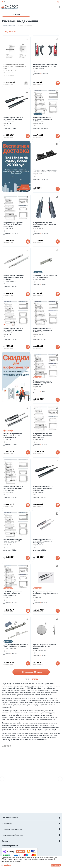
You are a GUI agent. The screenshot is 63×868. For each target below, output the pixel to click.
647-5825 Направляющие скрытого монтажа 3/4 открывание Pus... (13, 594)
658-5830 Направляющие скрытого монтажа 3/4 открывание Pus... (13, 436)
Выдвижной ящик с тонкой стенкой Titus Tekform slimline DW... (15, 66)
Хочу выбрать (6, 865)
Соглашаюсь (56, 865)
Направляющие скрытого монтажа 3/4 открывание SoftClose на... (13, 119)
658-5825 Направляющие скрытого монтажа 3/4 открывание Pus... (13, 541)
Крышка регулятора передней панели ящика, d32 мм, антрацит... (45, 646)
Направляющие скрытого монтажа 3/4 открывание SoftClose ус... (13, 225)
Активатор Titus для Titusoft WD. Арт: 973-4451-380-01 (46, 276)
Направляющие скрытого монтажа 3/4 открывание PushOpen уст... (43, 436)
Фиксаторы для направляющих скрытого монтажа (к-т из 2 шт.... (45, 66)
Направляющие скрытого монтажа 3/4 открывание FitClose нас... (46, 594)
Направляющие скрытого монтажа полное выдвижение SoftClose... (45, 225)
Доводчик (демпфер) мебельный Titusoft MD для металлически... (16, 646)
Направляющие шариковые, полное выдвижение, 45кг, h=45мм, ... (14, 277)
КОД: (5, 70)
